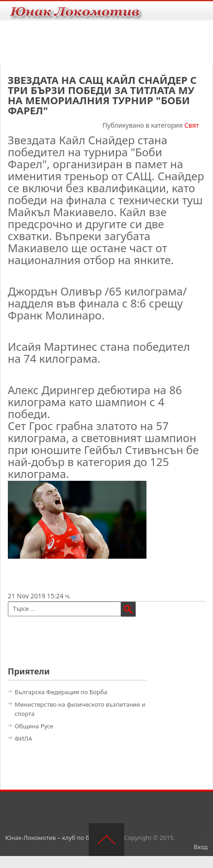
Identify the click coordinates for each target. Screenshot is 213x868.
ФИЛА (24, 738)
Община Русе (34, 726)
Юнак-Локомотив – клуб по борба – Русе (64, 838)
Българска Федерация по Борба (61, 692)
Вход (201, 847)
